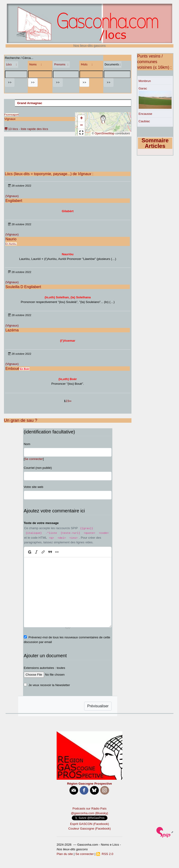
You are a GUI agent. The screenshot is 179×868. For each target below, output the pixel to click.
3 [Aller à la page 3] (68, 401)
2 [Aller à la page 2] (67, 401)
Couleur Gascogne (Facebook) (89, 829)
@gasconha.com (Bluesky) (89, 813)
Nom (27, 444)
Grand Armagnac (30, 103)
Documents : (113, 64)
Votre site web (34, 487)
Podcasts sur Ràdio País (89, 808)
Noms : (36, 64)
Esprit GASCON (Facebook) (90, 824)
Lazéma (12, 330)
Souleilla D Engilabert (23, 287)
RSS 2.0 (105, 854)
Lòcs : (12, 64)
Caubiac (144, 121)
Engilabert (14, 201)
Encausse (146, 114)
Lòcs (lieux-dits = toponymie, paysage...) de (48, 174)
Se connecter (34, 459)
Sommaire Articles (155, 143)
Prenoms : (61, 64)
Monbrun (145, 81)
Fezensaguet (12, 115)
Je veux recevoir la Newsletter (49, 685)
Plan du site (65, 854)
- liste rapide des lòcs (33, 129)
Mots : (87, 64)
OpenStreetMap (105, 133)
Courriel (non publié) (38, 468)
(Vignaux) (12, 196)
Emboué (12, 369)
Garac (143, 88)
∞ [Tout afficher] (70, 401)
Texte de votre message (41, 523)
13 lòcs (11, 129)
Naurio (11, 239)
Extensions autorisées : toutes (45, 668)
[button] (103, 119)
